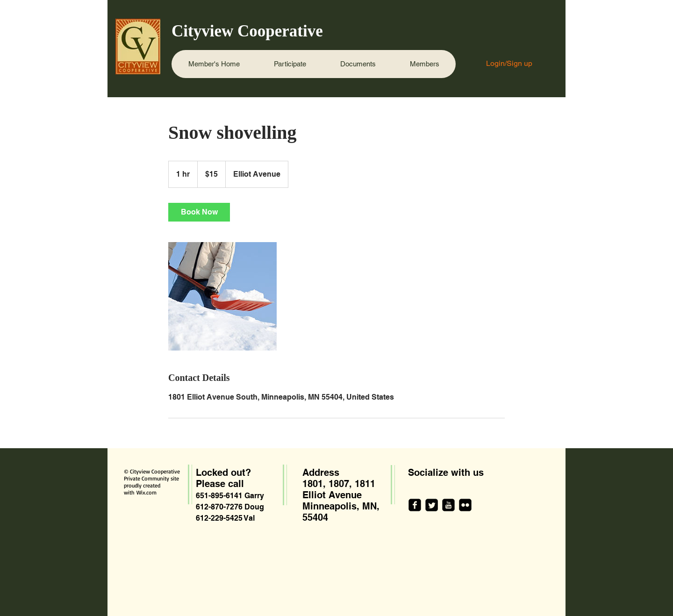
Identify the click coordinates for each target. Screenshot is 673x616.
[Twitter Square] (432, 505)
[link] (199, 212)
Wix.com (147, 492)
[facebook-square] (415, 505)
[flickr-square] (465, 505)
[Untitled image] (222, 296)
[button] (290, 64)
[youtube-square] (448, 505)
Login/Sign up (509, 63)
